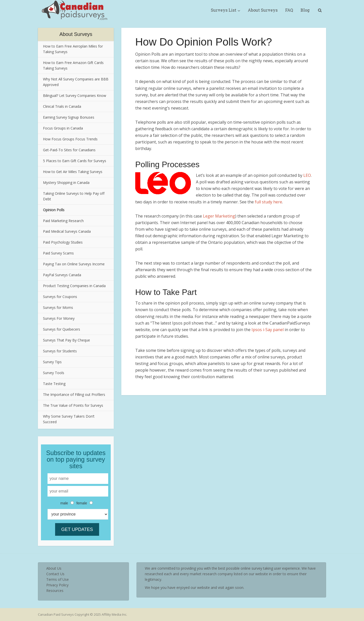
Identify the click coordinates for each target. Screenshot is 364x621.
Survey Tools (54, 373)
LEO (307, 175)
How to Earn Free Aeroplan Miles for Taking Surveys (73, 49)
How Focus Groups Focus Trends (70, 139)
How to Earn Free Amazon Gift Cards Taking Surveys (73, 65)
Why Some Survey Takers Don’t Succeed (69, 419)
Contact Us (55, 574)
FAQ (289, 10)
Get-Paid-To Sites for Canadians (69, 150)
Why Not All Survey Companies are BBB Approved (76, 82)
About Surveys (263, 10)
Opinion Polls (54, 210)
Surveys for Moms (58, 307)
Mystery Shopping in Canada (66, 183)
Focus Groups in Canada (63, 128)
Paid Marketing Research (63, 221)
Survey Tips (52, 362)
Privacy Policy (57, 585)
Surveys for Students (60, 351)
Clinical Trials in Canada (62, 106)
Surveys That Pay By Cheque (66, 340)
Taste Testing (54, 384)
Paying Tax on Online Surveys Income (74, 264)
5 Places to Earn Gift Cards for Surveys (75, 161)
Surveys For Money (59, 318)
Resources (55, 591)
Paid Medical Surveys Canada (67, 231)
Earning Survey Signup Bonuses (69, 117)
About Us (54, 568)
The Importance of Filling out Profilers (74, 394)
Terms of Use (58, 579)
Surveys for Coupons (60, 297)
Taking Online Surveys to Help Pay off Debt (74, 196)
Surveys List (224, 10)
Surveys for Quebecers (62, 329)
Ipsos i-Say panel (268, 330)
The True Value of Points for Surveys (73, 405)
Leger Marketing (219, 216)
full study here (268, 202)
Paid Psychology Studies (63, 242)
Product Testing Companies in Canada (74, 286)
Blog (305, 10)
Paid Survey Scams (58, 253)
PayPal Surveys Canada (62, 275)
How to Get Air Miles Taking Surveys (73, 172)
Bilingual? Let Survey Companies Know (75, 95)
